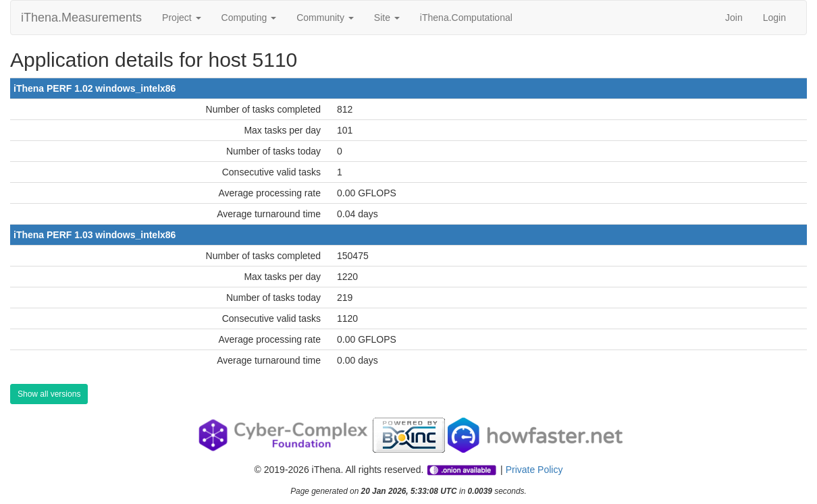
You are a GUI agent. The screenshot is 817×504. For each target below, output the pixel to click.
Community (325, 18)
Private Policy (534, 470)
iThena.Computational (466, 18)
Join (734, 18)
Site (387, 18)
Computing (249, 18)
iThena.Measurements (81, 18)
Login (774, 18)
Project (181, 18)
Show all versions (49, 394)
